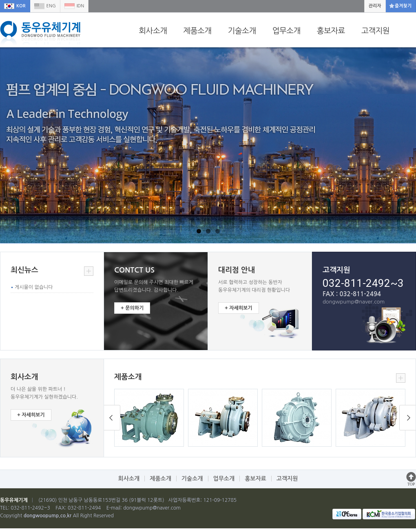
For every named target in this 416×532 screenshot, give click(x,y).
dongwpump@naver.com (152, 508)
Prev (408, 418)
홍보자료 (331, 31)
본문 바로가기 (0, 0)
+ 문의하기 (132, 308)
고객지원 (375, 31)
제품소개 (197, 31)
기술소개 (242, 31)
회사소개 (153, 31)
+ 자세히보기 (239, 308)
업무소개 (287, 31)
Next (112, 418)
